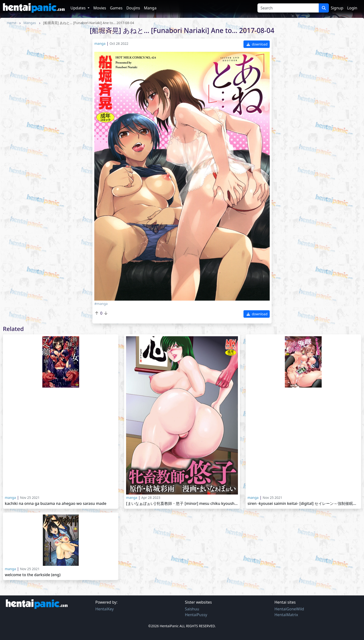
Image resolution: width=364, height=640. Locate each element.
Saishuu (192, 609)
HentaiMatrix (286, 615)
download (257, 44)
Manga (150, 8)
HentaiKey (104, 609)
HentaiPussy (196, 615)
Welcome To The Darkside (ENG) (33, 575)
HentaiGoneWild (289, 609)
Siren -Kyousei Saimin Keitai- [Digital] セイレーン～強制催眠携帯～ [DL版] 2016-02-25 (303, 504)
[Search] (288, 8)
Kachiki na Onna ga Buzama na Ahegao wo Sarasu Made (56, 504)
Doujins (133, 8)
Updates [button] (79, 8)
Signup (337, 8)
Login (352, 8)
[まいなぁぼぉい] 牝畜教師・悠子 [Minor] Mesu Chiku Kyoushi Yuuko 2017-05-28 (182, 504)
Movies (100, 8)
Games (116, 8)
